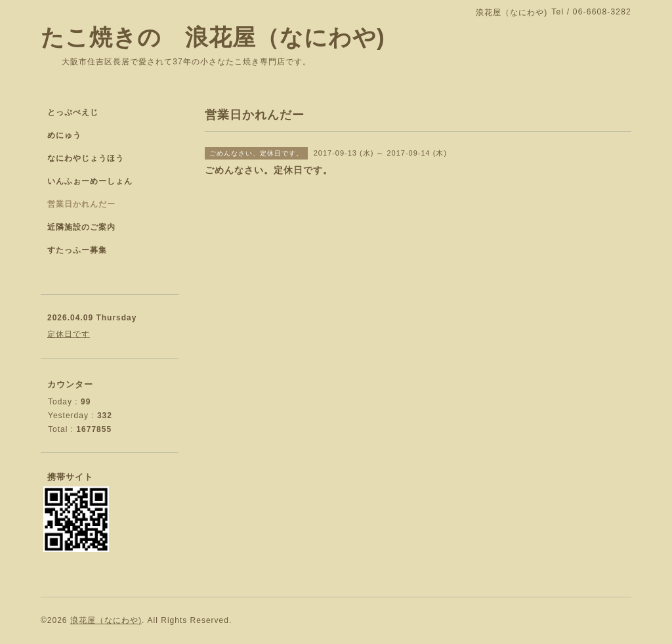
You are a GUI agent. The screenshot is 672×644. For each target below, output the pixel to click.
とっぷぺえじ (73, 112)
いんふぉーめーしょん (90, 181)
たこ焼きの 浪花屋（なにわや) (213, 37)
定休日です (69, 334)
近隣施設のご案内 (81, 227)
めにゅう (64, 135)
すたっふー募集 (77, 250)
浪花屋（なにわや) (106, 620)
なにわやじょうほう (86, 158)
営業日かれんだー (81, 204)
